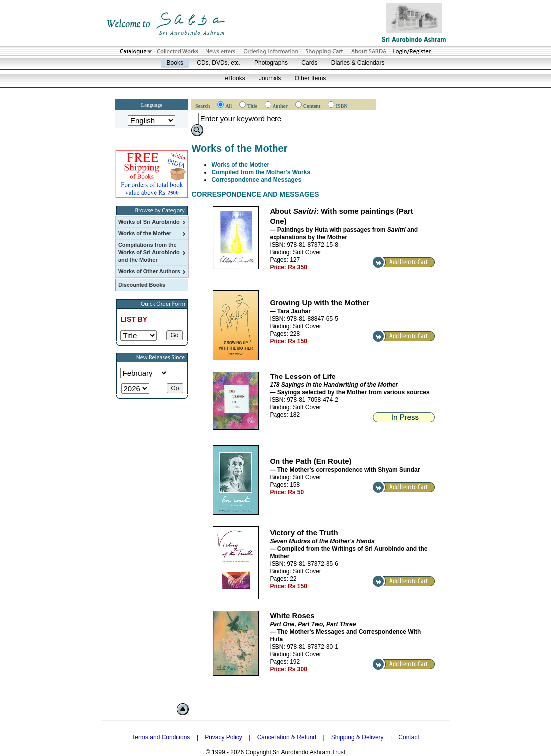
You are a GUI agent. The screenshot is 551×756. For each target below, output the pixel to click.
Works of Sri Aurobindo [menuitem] (153, 222)
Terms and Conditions (161, 737)
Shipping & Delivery (358, 737)
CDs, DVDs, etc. (218, 63)
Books (175, 63)
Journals (270, 78)
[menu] (152, 247)
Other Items (311, 78)
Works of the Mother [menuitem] (153, 234)
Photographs (271, 63)
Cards (309, 63)
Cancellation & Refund (287, 737)
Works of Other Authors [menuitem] (153, 272)
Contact (409, 737)
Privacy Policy (223, 737)
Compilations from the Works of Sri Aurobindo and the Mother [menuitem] (153, 252)
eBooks (235, 78)
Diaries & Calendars (358, 63)
